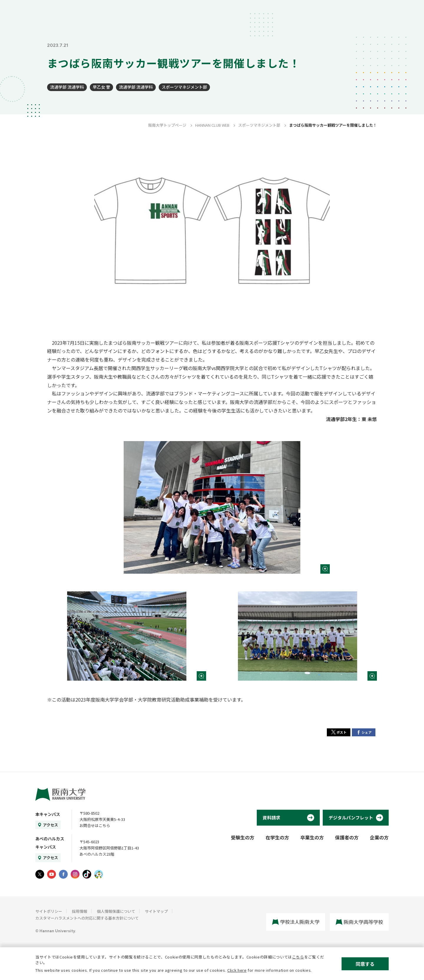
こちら (298, 957)
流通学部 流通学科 (67, 87)
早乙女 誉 (101, 87)
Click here (237, 970)
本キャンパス (48, 814)
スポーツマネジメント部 (184, 87)
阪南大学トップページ (167, 125)
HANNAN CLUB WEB (212, 125)
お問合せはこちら (95, 825)
